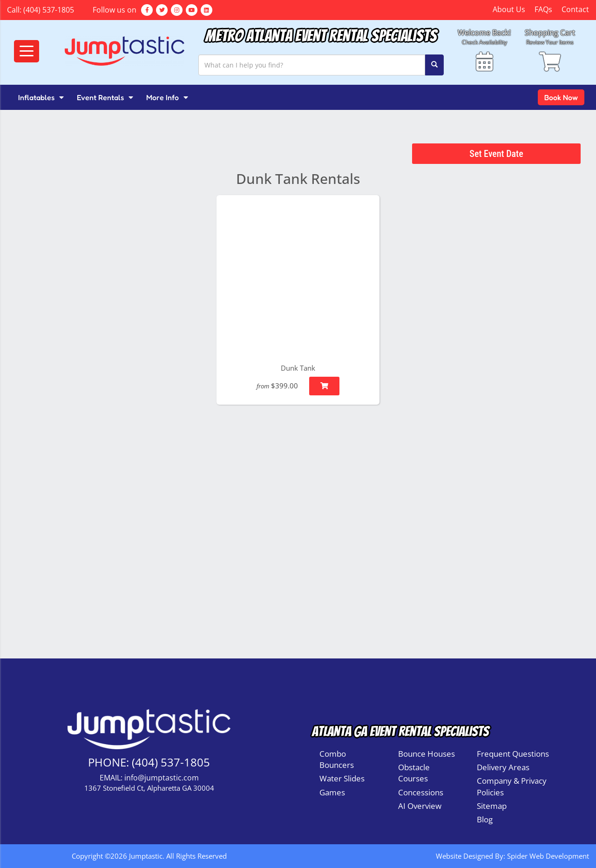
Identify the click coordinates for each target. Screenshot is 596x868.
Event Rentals (105, 97)
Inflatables (41, 97)
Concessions (421, 792)
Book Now (561, 97)
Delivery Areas (503, 767)
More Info (167, 97)
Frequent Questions (513, 754)
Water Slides (342, 778)
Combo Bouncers (337, 759)
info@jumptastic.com (162, 778)
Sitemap (492, 806)
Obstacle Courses (414, 773)
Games (332, 792)
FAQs (543, 9)
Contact (575, 9)
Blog (485, 819)
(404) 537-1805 (49, 10)
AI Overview (420, 806)
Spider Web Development (548, 856)
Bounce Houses (427, 754)
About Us (509, 9)
